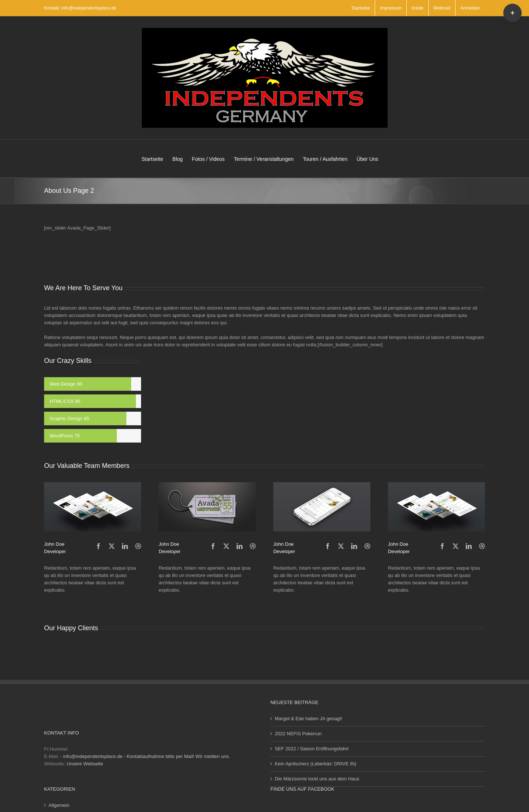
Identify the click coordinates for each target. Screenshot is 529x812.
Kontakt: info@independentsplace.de (80, 8)
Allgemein (59, 805)
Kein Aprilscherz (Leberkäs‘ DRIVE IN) (316, 764)
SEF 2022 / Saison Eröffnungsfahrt (312, 749)
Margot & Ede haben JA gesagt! (309, 719)
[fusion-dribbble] (138, 546)
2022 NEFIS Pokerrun (298, 734)
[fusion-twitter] (112, 546)
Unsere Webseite (85, 764)
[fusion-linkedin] (125, 546)
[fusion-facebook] (98, 546)
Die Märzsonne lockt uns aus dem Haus (317, 779)
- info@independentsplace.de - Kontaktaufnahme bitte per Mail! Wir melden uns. (145, 756)
